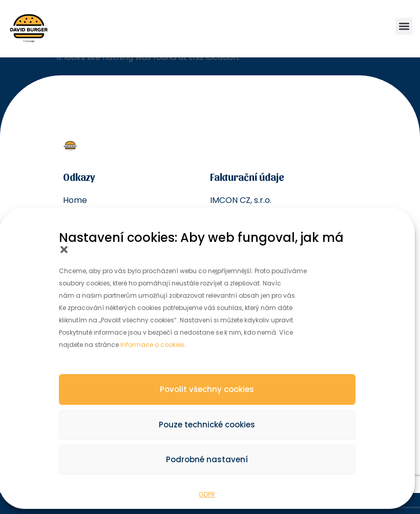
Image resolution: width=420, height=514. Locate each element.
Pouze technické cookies (207, 425)
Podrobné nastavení (207, 459)
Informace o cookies (152, 345)
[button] (64, 250)
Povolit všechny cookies (207, 389)
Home (75, 200)
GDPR (207, 494)
